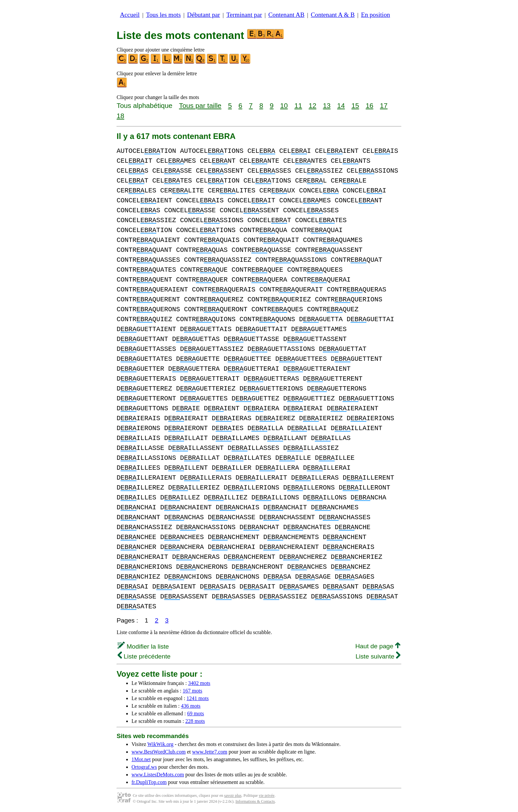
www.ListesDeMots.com (158, 775)
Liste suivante (378, 656)
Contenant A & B (333, 15)
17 (384, 105)
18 (120, 116)
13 (327, 105)
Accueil (130, 15)
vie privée (267, 795)
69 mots (195, 713)
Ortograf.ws (144, 767)
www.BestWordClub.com (159, 752)
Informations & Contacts (255, 801)
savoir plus (233, 795)
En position (376, 15)
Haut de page (378, 646)
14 (341, 105)
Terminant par (244, 15)
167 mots (192, 691)
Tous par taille (200, 105)
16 (370, 105)
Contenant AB (286, 15)
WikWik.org (160, 744)
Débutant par (203, 15)
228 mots (195, 721)
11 (298, 105)
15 (355, 105)
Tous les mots (163, 15)
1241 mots (198, 698)
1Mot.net (141, 759)
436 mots (191, 706)
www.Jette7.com (210, 752)
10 (284, 105)
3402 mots (199, 683)
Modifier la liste (143, 646)
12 (312, 105)
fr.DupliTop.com (149, 782)
